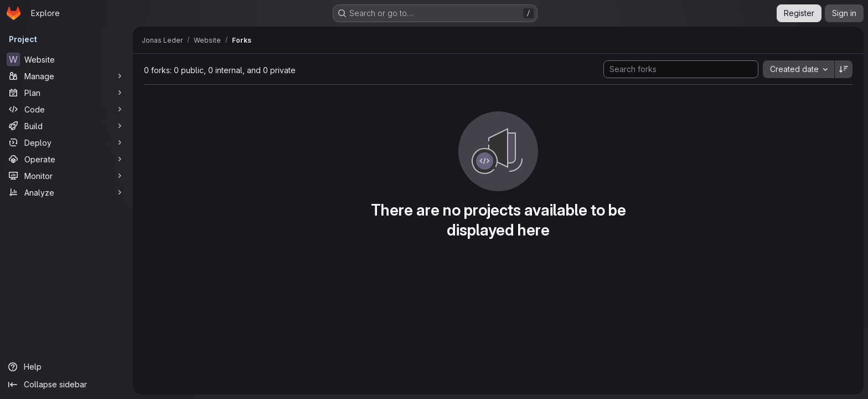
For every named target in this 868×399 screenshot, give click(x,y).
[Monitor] (66, 176)
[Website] (66, 59)
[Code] (66, 109)
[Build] (66, 126)
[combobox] (799, 69)
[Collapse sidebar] (66, 385)
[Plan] (66, 93)
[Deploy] (66, 142)
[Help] (66, 367)
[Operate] (66, 159)
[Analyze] (66, 192)
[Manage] (66, 76)
